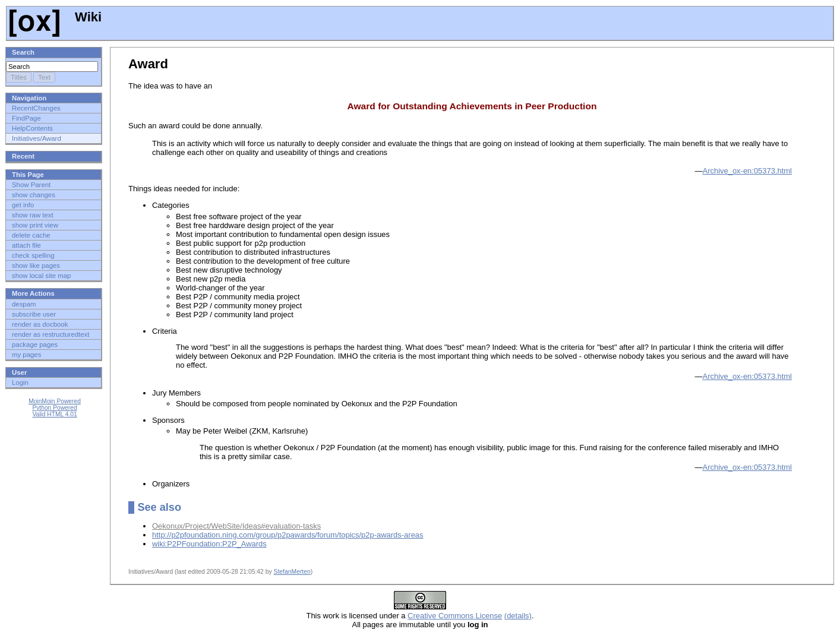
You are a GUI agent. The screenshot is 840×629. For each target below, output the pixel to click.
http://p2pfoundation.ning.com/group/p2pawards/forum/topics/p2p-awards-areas (288, 535)
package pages (35, 344)
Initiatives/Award (37, 138)
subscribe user (34, 314)
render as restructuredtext (50, 334)
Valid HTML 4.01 (54, 414)
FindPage (26, 118)
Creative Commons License (455, 616)
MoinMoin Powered (55, 401)
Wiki (56, 17)
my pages (26, 355)
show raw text (33, 215)
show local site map (41, 276)
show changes (34, 195)
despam (24, 304)
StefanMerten (292, 572)
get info (23, 205)
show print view (35, 225)
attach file (26, 245)
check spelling (33, 255)
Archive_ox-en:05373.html (748, 171)
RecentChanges (36, 108)
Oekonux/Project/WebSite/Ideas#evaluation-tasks (236, 526)
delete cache (31, 235)
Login (20, 383)
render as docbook (40, 324)
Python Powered (54, 408)
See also (159, 507)
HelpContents (32, 128)
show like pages (36, 265)
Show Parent (31, 185)
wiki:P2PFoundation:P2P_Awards (209, 544)
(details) (518, 616)
